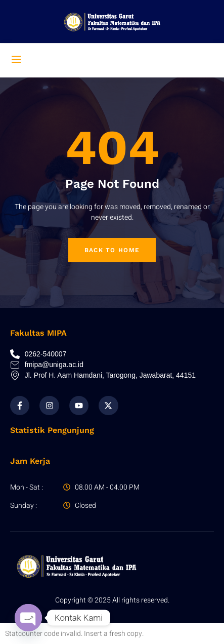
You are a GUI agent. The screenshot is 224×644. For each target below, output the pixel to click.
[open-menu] (16, 61)
